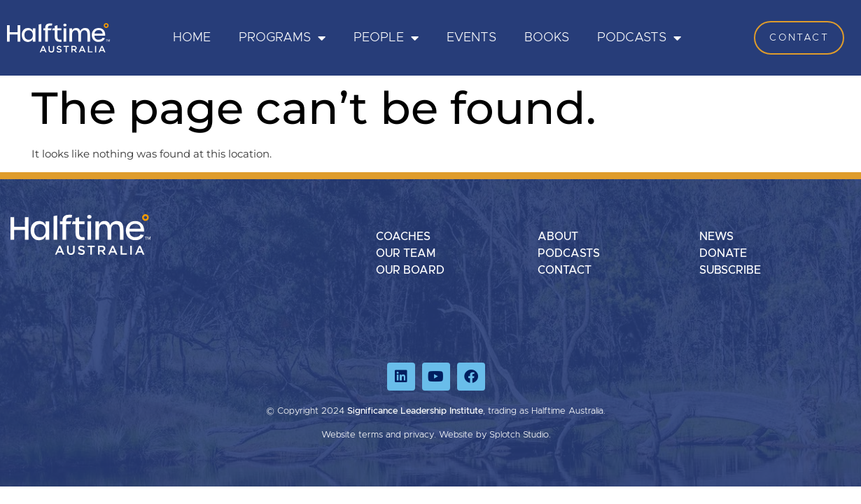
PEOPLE (386, 38)
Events (471, 38)
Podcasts (639, 38)
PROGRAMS (282, 38)
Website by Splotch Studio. (495, 435)
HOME (192, 38)
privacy (419, 435)
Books (547, 38)
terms (371, 435)
